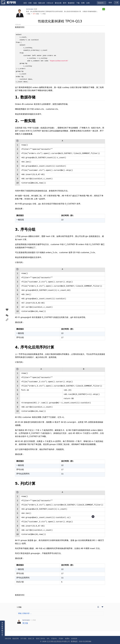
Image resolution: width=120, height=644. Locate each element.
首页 (25, 3)
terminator (30, 9)
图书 (65, 3)
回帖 (28, 14)
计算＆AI (50, 3)
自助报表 (74, 639)
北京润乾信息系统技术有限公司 (58, 641)
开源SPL (54, 639)
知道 (35, 3)
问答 (30, 3)
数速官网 (16, 639)
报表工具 (31, 639)
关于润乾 (23, 639)
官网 (83, 3)
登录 (110, 3)
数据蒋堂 (71, 3)
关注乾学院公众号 (2, 630)
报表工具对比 (41, 639)
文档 (88, 3)
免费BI (67, 639)
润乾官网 (8, 639)
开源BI (61, 639)
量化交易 (58, 3)
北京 (36, 9)
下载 (78, 3)
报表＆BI (42, 3)
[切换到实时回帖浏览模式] (98, 607)
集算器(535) (20, 27)
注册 (116, 3)
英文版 (25, 623)
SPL (48, 639)
